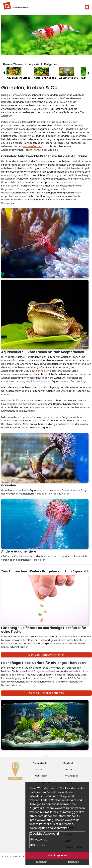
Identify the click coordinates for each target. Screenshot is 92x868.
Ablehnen (73, 862)
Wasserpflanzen (32, 146)
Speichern (42, 862)
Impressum (15, 856)
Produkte (38, 769)
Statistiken (39, 845)
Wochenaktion (41, 776)
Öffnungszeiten (72, 776)
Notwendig (39, 840)
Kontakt (69, 769)
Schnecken (43, 371)
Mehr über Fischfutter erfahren (46, 655)
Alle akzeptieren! (57, 856)
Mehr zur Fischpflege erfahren (46, 693)
